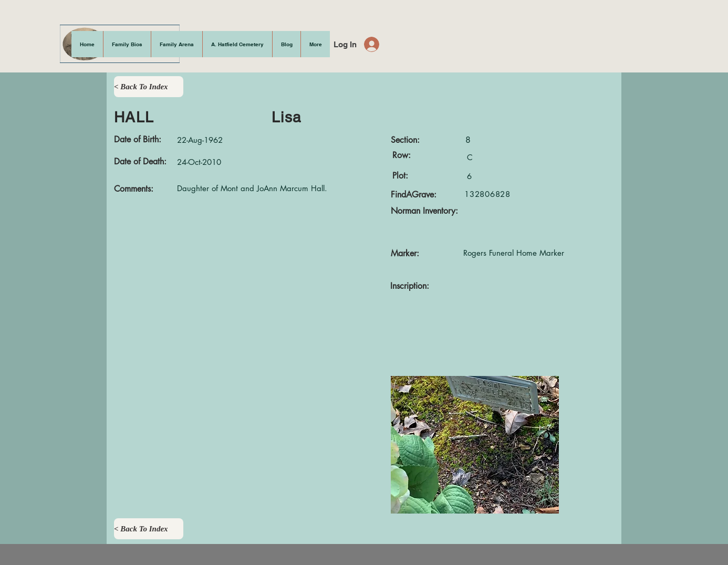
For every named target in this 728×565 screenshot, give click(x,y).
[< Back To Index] (149, 87)
